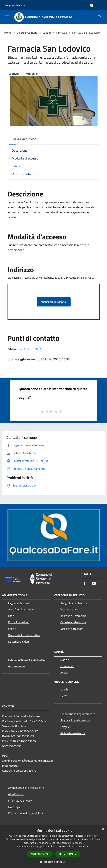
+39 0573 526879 (31, 349)
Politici (12, 629)
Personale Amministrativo (24, 635)
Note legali (15, 807)
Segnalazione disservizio (75, 720)
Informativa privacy (20, 800)
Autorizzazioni (17, 666)
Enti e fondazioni (18, 622)
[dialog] (53, 847)
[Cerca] (99, 17)
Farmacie (61, 33)
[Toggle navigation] (7, 17)
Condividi (16, 74)
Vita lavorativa (69, 609)
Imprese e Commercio (73, 616)
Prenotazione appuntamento (78, 714)
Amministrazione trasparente (26, 788)
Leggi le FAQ (68, 727)
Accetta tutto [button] (40, 854)
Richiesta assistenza (73, 733)
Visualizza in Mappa (54, 302)
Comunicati (67, 666)
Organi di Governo (19, 603)
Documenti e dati (19, 642)
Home (8, 33)
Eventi (64, 696)
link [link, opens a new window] (88, 846)
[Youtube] (94, 584)
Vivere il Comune (27, 33)
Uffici (11, 616)
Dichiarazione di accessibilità (26, 813)
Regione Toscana (15, 5)
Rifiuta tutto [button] (68, 854)
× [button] (103, 829)
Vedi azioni (34, 74)
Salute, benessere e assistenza (27, 660)
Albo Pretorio (16, 794)
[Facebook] (84, 584)
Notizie (65, 660)
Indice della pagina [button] (24, 139)
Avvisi (64, 673)
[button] (54, 862)
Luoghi (47, 33)
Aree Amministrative (21, 609)
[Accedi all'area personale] (92, 5)
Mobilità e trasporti (72, 629)
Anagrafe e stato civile (74, 603)
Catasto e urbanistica (73, 622)
